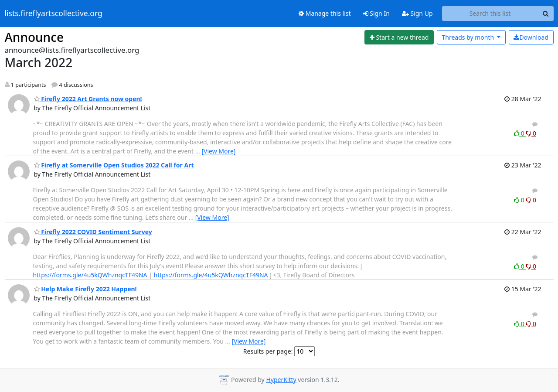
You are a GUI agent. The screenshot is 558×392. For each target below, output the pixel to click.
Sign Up (417, 13)
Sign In (376, 13)
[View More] (218, 151)
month (468, 37)
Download (531, 37)
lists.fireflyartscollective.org (54, 14)
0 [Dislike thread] (531, 133)
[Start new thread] (399, 37)
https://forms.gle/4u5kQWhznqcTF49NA (90, 275)
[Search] (546, 14)
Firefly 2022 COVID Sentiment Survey (93, 232)
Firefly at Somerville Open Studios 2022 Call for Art (114, 165)
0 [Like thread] (520, 133)
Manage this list (325, 13)
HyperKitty (281, 380)
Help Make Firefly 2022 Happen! (85, 289)
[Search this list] (490, 14)
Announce (34, 37)
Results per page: (268, 351)
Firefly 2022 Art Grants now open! (88, 99)
